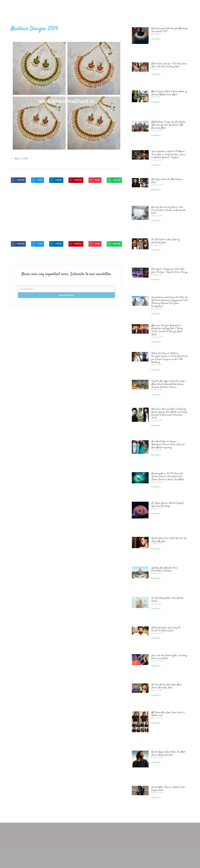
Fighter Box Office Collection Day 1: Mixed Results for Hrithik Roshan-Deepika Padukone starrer (169, 384)
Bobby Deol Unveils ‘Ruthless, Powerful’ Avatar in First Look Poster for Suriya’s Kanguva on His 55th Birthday (170, 358)
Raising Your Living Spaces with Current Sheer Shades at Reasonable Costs (169, 210)
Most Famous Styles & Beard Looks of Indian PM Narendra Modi (169, 93)
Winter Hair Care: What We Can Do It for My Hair (169, 540)
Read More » (156, 39)
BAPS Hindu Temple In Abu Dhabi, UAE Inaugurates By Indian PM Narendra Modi (169, 125)
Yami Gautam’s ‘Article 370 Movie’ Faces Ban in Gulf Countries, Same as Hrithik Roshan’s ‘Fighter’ (168, 154)
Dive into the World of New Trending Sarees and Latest (169, 657)
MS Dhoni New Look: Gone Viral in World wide (168, 714)
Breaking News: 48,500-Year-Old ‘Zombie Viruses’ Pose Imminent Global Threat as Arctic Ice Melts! (168, 477)
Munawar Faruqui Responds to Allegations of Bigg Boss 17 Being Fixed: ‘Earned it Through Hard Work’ (167, 330)
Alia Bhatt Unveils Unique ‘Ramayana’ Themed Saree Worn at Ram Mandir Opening (168, 445)
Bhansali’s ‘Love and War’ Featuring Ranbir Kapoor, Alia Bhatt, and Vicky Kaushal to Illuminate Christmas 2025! (169, 414)
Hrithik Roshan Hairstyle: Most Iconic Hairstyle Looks (166, 686)
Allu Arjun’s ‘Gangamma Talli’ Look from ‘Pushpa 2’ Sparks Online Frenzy (170, 271)
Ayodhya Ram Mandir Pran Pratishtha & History (164, 569)
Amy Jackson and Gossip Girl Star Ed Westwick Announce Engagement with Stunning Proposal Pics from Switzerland (170, 302)
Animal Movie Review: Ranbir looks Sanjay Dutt (168, 789)
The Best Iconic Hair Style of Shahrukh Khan (165, 241)
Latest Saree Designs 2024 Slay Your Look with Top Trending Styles (169, 65)
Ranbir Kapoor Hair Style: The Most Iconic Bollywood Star (168, 754)
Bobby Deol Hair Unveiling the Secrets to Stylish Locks (166, 629)
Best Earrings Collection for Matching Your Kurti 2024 (170, 30)
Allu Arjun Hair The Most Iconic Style (167, 181)
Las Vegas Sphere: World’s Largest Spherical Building (167, 505)
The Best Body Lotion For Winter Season (167, 600)
